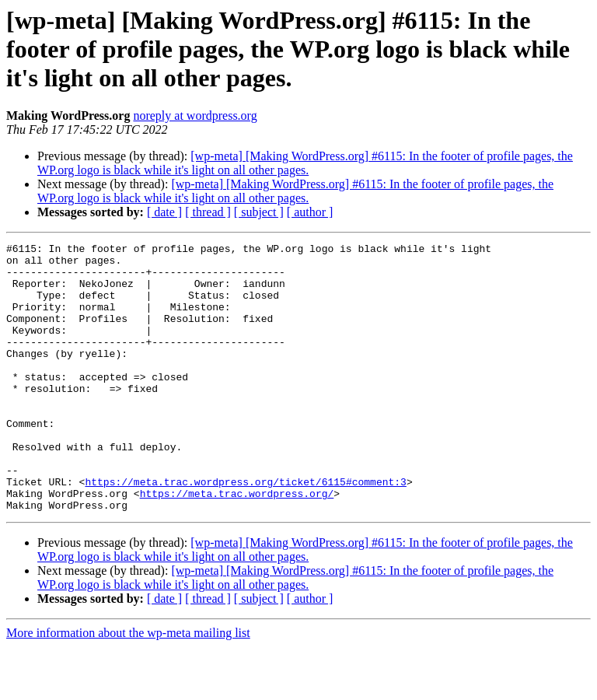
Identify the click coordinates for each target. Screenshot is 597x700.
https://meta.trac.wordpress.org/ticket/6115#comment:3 (245, 530)
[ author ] (310, 212)
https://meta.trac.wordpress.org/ (237, 544)
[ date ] (164, 212)
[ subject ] (259, 212)
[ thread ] (208, 212)
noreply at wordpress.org (195, 115)
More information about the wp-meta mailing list (128, 686)
